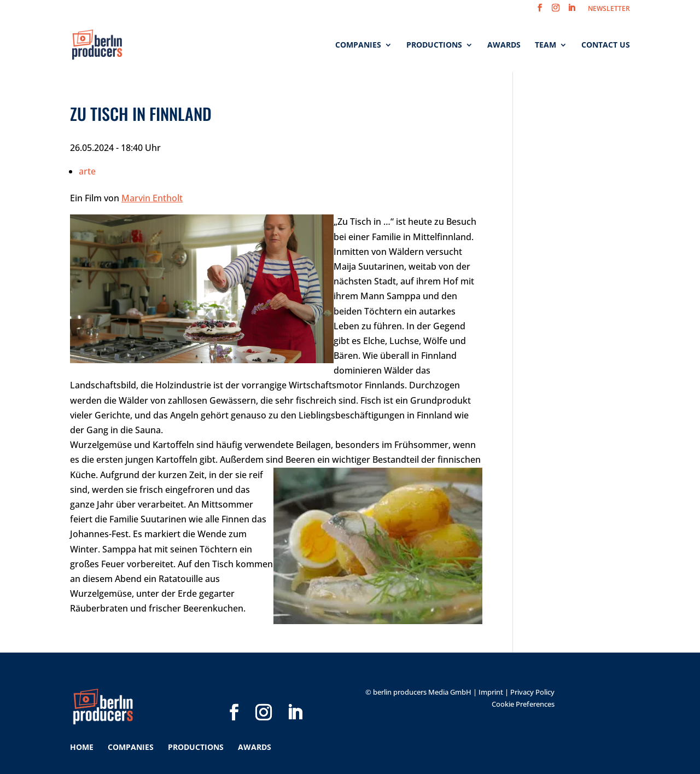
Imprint (491, 692)
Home (82, 747)
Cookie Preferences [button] (523, 704)
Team (546, 45)
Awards (504, 45)
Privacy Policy (532, 692)
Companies (358, 45)
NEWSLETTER (609, 9)
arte (87, 171)
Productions (434, 45)
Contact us (606, 45)
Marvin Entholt (152, 198)
